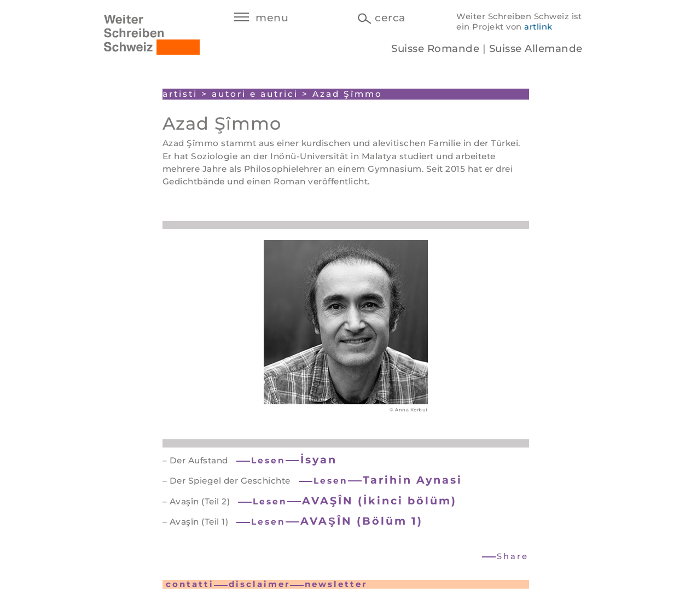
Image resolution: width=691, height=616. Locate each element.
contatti (190, 584)
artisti (180, 94)
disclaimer (259, 584)
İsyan (319, 460)
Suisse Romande (435, 48)
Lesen (268, 460)
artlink (538, 27)
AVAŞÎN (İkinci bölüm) (379, 501)
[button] (506, 557)
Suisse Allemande (536, 48)
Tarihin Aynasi (413, 480)
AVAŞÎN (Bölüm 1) (362, 521)
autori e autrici (255, 94)
